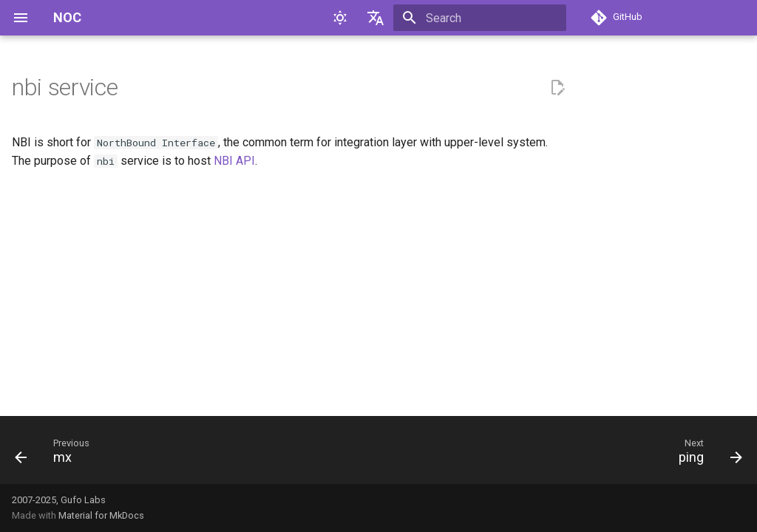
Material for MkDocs (101, 515)
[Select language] (376, 18)
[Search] (480, 18)
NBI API (234, 161)
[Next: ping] (706, 454)
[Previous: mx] (57, 454)
